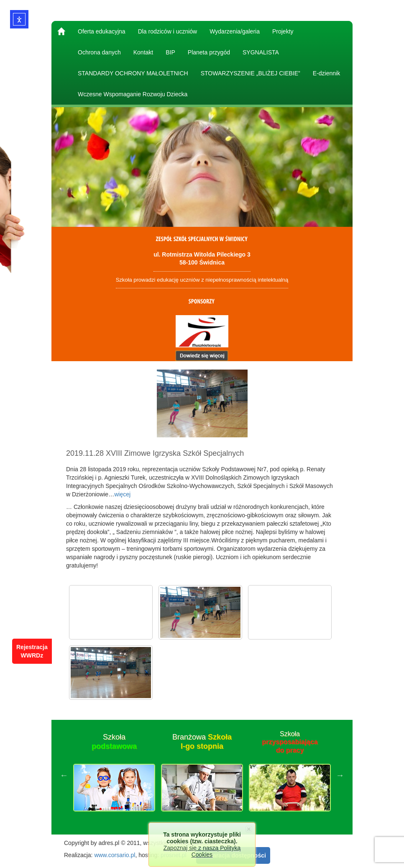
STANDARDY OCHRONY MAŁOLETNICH (133, 73)
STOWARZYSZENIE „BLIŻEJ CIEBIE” (251, 73)
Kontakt (143, 52)
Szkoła (114, 742)
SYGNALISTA (261, 52)
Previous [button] (64, 775)
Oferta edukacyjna (102, 31)
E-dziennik (326, 73)
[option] (114, 775)
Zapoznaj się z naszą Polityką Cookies (202, 851)
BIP (170, 52)
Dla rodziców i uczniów (168, 31)
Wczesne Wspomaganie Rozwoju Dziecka (133, 94)
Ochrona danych (99, 52)
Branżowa (202, 742)
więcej (122, 494)
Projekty (283, 31)
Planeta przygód (209, 52)
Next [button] (340, 775)
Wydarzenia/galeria (235, 31)
